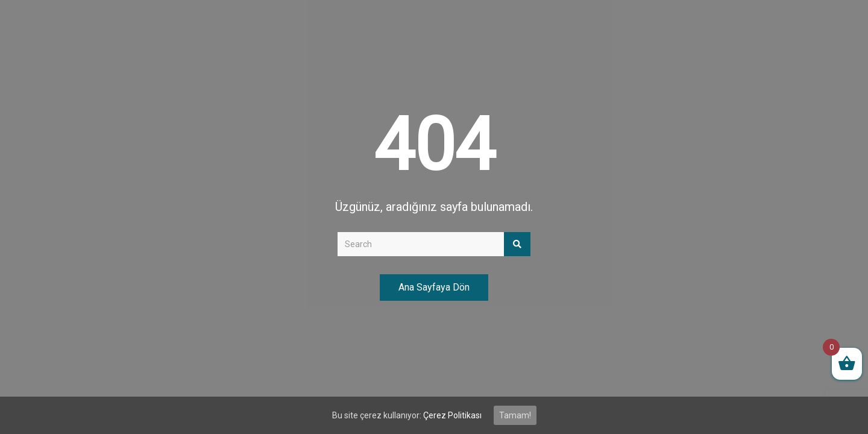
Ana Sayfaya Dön (434, 287)
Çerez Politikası (452, 415)
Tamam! (515, 415)
